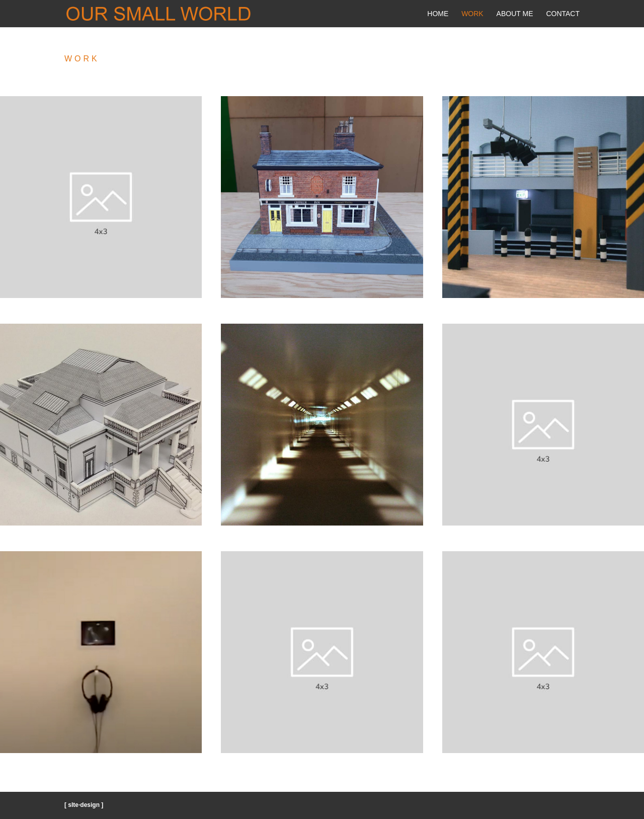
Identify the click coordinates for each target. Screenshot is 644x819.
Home (438, 14)
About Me (515, 14)
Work (472, 14)
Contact (563, 14)
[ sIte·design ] (84, 805)
